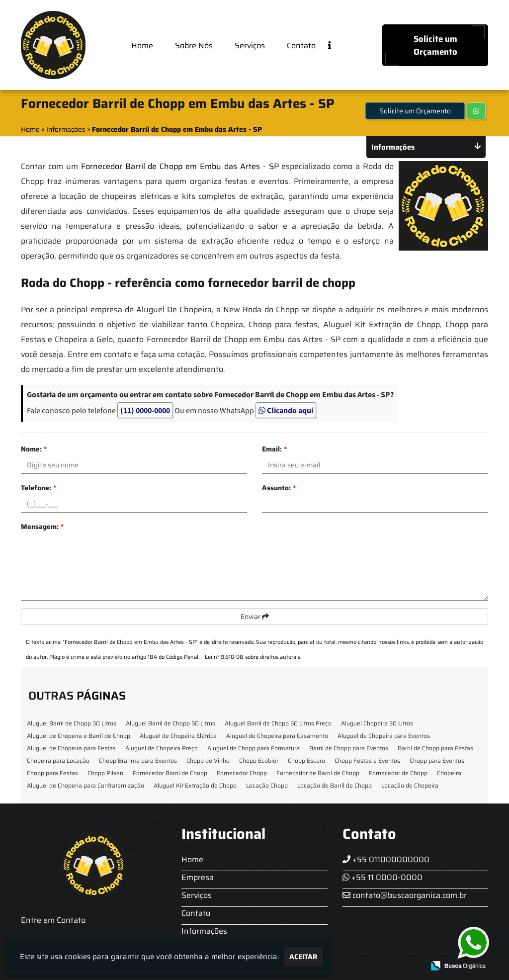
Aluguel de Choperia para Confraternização (85, 785)
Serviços (250, 45)
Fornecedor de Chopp (398, 773)
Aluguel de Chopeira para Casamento (277, 736)
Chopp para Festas (52, 773)
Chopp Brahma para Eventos (138, 760)
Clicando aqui (286, 410)
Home (142, 45)
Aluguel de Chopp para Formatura (254, 748)
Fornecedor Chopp (242, 773)
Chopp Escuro (306, 760)
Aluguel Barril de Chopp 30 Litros (72, 723)
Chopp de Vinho (208, 760)
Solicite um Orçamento (435, 45)
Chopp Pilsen (105, 773)
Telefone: (39, 488)
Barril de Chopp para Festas (435, 748)
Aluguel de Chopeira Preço (162, 748)
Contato (301, 45)
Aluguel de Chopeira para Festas (71, 748)
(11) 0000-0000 (145, 410)
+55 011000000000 (386, 859)
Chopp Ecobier (259, 760)
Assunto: (279, 488)
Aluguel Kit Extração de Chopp (195, 785)
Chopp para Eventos (437, 760)
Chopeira (449, 773)
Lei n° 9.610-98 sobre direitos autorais (253, 657)
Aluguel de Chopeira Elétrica (178, 736)
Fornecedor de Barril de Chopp (318, 773)
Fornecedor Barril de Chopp (170, 773)
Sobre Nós (194, 45)
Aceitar (303, 957)
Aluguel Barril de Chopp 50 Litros (170, 723)
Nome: (34, 449)
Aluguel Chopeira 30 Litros (377, 723)
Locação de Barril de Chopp (335, 785)
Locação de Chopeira (410, 785)
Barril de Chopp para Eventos (349, 748)
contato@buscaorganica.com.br (405, 895)
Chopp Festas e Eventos (367, 760)
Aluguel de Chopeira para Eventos (384, 736)
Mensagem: (42, 527)
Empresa (198, 877)
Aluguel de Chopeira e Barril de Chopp (79, 736)
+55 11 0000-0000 (382, 877)
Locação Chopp (267, 785)
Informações (204, 931)
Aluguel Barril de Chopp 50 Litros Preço (278, 723)
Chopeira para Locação (58, 760)
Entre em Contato (53, 920)
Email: (274, 449)
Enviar (255, 617)
